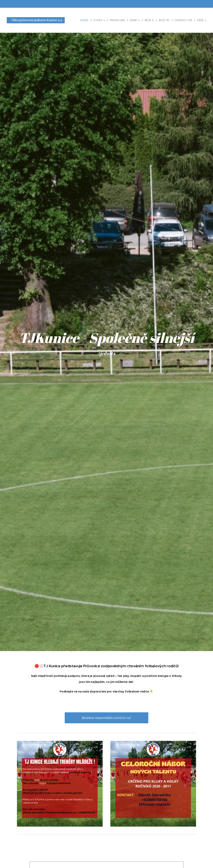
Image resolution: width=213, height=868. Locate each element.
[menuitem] (85, 20)
